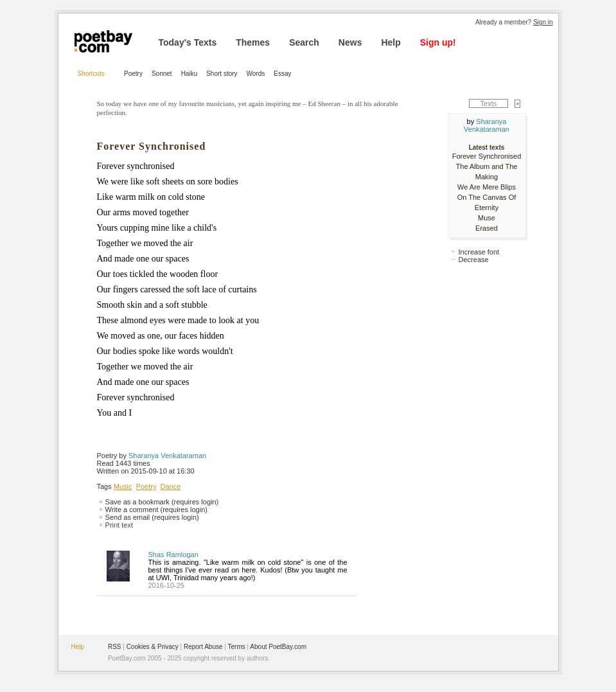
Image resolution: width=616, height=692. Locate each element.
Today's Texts (188, 42)
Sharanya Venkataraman (167, 456)
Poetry (133, 74)
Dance (171, 486)
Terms (237, 647)
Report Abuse (203, 647)
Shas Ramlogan (173, 554)
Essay (282, 74)
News (350, 42)
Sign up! (438, 42)
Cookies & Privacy (153, 647)
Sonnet (162, 74)
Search (304, 42)
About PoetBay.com (278, 647)
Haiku (189, 74)
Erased (487, 228)
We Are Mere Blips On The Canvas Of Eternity (487, 197)
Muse (487, 218)
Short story (222, 74)
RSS (115, 647)
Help (391, 42)
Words (256, 74)
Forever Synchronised (487, 156)
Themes (253, 42)
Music (123, 486)
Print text (119, 525)
